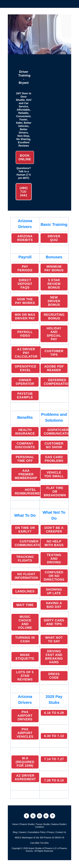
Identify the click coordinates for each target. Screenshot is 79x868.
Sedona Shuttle (58, 824)
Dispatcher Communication (58, 432)
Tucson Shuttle (43, 824)
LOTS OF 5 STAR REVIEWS (25, 676)
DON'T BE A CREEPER (54, 530)
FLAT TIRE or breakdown (55, 492)
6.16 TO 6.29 (54, 713)
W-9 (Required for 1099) (25, 762)
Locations (40, 827)
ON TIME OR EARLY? (25, 530)
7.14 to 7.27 (54, 759)
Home (15, 824)
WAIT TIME (25, 605)
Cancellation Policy (37, 832)
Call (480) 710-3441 (39, 843)
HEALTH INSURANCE (25, 432)
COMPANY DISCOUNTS (25, 445)
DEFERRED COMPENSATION (57, 382)
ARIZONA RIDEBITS (25, 238)
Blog (15, 832)
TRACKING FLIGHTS (25, 559)
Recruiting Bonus (54, 316)
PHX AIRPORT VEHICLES (25, 733)
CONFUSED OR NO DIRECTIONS (54, 576)
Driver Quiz (54, 238)
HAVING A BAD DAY (54, 605)
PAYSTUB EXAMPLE (25, 395)
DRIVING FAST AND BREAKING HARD (54, 657)
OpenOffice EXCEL (26, 368)
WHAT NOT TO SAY (54, 639)
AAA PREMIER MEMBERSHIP (26, 474)
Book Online (25, 157)
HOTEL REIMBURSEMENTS (31, 492)
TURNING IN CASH (25, 639)
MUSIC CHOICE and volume (25, 622)
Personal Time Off (25, 459)
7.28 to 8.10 (54, 780)
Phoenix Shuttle (27, 824)
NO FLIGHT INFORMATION (26, 576)
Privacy (51, 832)
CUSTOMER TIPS (54, 353)
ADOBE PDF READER (54, 368)
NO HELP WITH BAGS (54, 543)
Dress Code (54, 676)
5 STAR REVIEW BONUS (54, 284)
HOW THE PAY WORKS (25, 301)
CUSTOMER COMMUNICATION (29, 543)
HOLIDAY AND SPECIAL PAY (54, 334)
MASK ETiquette (25, 657)
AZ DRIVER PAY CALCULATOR (26, 353)
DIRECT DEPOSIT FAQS (25, 284)
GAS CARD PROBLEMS (54, 459)
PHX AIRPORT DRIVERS (25, 716)
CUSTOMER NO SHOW (54, 445)
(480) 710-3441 (24, 192)
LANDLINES (25, 591)
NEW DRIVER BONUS (54, 301)
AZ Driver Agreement (25, 777)
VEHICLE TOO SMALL (54, 474)
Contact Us (61, 832)
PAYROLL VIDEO (25, 334)
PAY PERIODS (25, 268)
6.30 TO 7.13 (54, 736)
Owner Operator (25, 382)
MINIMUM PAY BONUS (54, 268)
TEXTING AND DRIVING (54, 559)
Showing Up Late (54, 591)
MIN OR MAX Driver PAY (25, 316)
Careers (22, 832)
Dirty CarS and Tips (54, 622)
